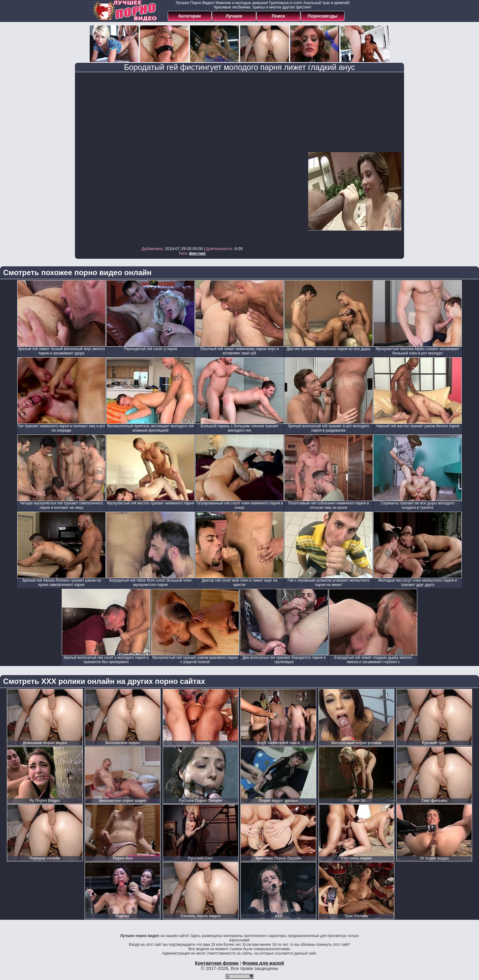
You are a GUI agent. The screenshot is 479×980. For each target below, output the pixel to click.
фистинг (197, 253)
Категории (190, 16)
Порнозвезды (323, 16)
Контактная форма (217, 963)
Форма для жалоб (263, 963)
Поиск (278, 16)
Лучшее (234, 16)
